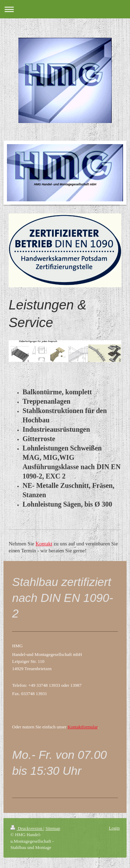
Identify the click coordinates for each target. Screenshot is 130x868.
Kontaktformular (83, 727)
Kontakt (44, 544)
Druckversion (27, 828)
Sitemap (53, 828)
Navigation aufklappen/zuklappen (65, 9)
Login (114, 828)
